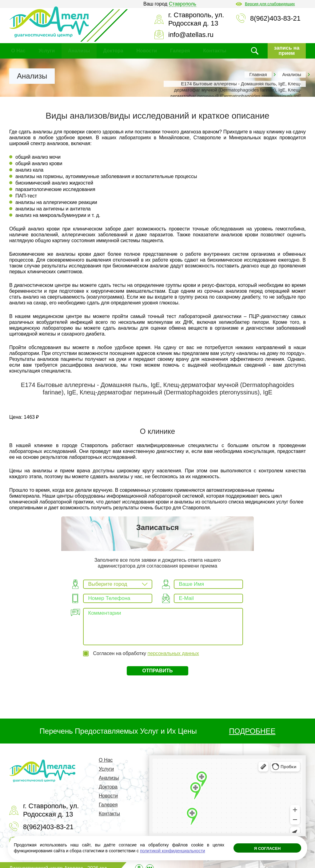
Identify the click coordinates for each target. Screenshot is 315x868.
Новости (147, 51)
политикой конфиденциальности (173, 851)
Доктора (113, 51)
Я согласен (267, 850)
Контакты (215, 51)
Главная (258, 74)
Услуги (47, 51)
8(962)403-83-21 (275, 18)
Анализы (79, 51)
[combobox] (118, 584)
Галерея (180, 51)
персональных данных (173, 647)
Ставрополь (183, 4)
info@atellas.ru (191, 35)
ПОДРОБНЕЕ (252, 725)
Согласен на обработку (146, 647)
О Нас (18, 51)
